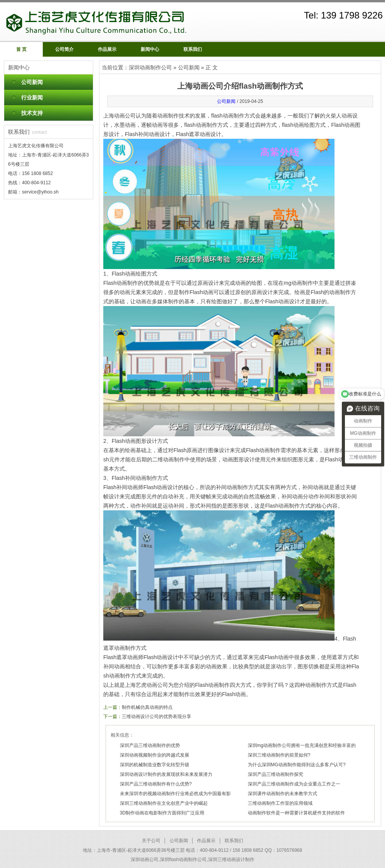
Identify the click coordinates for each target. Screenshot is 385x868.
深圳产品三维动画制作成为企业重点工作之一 (294, 784)
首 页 (21, 49)
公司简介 (64, 49)
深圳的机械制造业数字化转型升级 (155, 765)
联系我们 (193, 49)
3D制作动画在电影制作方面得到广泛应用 (162, 813)
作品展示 (107, 49)
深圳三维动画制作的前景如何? (279, 755)
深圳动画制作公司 (150, 67)
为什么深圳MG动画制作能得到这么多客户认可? (297, 765)
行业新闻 (32, 98)
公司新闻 (32, 82)
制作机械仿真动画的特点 (147, 707)
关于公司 (151, 841)
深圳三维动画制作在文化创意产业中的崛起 (164, 803)
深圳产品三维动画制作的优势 (150, 745)
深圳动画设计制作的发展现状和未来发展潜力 (166, 774)
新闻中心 (150, 49)
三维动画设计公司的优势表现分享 (156, 717)
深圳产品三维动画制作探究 (276, 774)
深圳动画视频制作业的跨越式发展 (155, 755)
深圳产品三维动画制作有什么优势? (156, 784)
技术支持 (32, 113)
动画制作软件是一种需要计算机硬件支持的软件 (296, 813)
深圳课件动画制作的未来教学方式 (282, 794)
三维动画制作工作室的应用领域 (280, 803)
